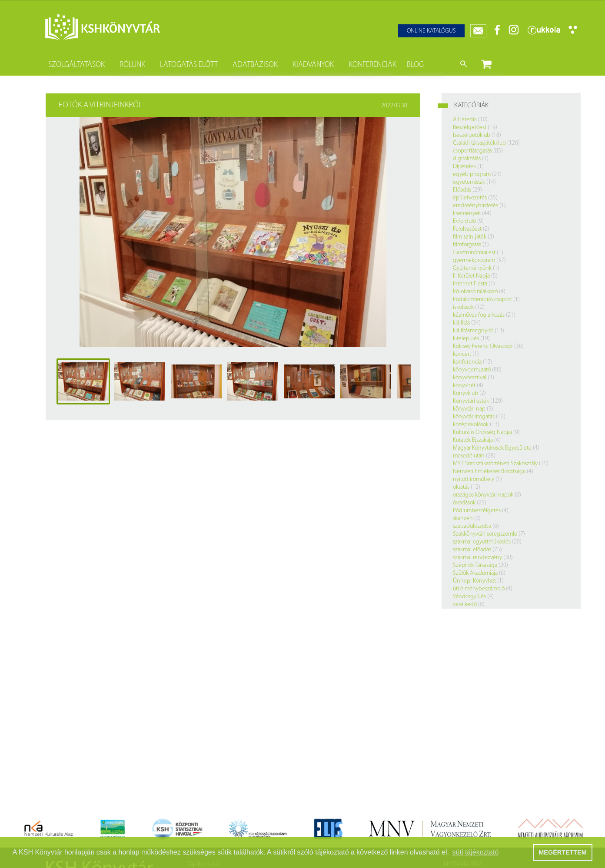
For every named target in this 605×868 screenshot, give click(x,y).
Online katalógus (431, 31)
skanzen (463, 518)
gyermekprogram (474, 260)
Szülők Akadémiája (475, 573)
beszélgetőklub (472, 135)
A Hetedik (465, 120)
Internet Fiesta (470, 284)
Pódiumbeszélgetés (477, 511)
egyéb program (472, 174)
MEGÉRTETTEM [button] (562, 852)
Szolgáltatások (76, 65)
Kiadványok (313, 65)
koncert (462, 354)
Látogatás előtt (189, 65)
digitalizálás (467, 159)
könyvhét (464, 386)
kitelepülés (466, 339)
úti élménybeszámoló (479, 589)
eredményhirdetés (475, 206)
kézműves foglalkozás (479, 315)
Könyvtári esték (471, 401)
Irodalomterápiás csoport (482, 300)
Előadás (462, 190)
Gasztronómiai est (474, 253)
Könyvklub (465, 393)
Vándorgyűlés (469, 597)
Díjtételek (464, 167)
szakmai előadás (472, 550)
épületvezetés (470, 198)
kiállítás (461, 323)
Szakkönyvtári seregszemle (485, 534)
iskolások (463, 307)
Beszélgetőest (470, 128)
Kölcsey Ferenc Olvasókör (483, 346)
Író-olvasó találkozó (475, 292)
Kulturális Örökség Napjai (482, 432)
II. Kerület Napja (471, 276)
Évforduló (464, 221)
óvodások (464, 503)
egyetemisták (469, 182)
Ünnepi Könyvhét (474, 581)
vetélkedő (465, 605)
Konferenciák (372, 65)
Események (467, 214)
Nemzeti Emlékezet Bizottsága (489, 472)
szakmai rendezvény (477, 558)
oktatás (461, 487)
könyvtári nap (469, 409)
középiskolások (471, 425)
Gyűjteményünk (472, 268)
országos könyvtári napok (483, 495)
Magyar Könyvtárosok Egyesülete (492, 448)
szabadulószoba (472, 526)
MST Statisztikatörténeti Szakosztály (495, 464)
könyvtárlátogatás (474, 417)
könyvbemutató (472, 370)
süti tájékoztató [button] (476, 852)
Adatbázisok (255, 65)
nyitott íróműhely (474, 479)
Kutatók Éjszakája (473, 440)
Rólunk (132, 65)
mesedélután (469, 456)
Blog (415, 65)
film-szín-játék (470, 237)
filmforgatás (467, 245)
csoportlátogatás (472, 151)
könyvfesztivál (470, 378)
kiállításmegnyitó (473, 331)
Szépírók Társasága (475, 565)
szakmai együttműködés (482, 542)
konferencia (467, 362)
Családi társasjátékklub (479, 143)
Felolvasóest (467, 229)
